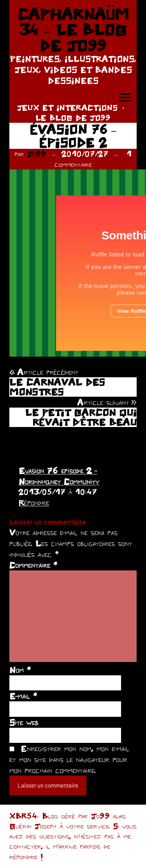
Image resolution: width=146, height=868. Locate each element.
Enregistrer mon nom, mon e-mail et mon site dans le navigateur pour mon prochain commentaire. (69, 759)
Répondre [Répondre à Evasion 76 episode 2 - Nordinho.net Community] (34, 502)
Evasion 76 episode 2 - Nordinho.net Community (59, 476)
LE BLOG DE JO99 (73, 118)
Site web (24, 722)
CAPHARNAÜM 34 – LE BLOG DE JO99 (73, 30)
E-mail (23, 696)
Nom (20, 670)
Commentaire (33, 565)
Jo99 (37, 154)
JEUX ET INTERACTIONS (67, 107)
